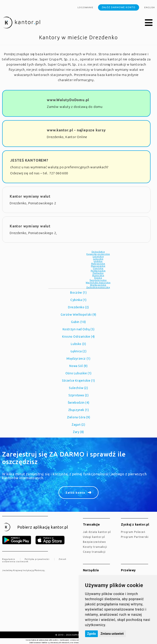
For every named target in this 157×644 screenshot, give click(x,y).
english (150, 7)
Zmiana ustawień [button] (112, 634)
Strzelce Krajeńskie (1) (78, 381)
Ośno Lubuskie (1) (78, 373)
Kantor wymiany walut (30, 196)
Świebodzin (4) (78, 403)
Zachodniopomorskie (98, 287)
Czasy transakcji (94, 552)
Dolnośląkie (98, 252)
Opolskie (98, 268)
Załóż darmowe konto (119, 7)
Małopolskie (98, 264)
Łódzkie (98, 261)
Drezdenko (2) (78, 307)
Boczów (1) (78, 293)
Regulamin (9, 559)
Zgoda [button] (92, 634)
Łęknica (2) (79, 351)
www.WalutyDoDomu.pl (68, 100)
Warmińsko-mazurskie (98, 283)
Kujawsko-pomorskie (98, 254)
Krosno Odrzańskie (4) (78, 337)
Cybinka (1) (78, 300)
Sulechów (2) (78, 388)
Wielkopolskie (98, 285)
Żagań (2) (78, 425)
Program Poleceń (133, 532)
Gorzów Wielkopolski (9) (78, 315)
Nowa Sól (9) (78, 366)
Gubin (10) (78, 322)
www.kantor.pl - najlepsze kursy (76, 130)
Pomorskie (98, 275)
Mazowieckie (98, 266)
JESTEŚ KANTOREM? (29, 160)
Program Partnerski (135, 537)
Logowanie (85, 7)
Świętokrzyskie (98, 280)
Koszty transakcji (95, 547)
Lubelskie (98, 256)
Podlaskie (98, 273)
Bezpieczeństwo (94, 542)
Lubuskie (98, 259)
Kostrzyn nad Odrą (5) (79, 329)
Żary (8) (78, 432)
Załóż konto (75, 493)
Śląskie (98, 278)
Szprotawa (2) (79, 395)
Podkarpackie (98, 271)
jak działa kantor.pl (97, 532)
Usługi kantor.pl (94, 537)
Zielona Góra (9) (79, 417)
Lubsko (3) (78, 344)
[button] (149, 23)
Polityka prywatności (37, 559)
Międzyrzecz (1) (78, 359)
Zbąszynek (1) (79, 410)
